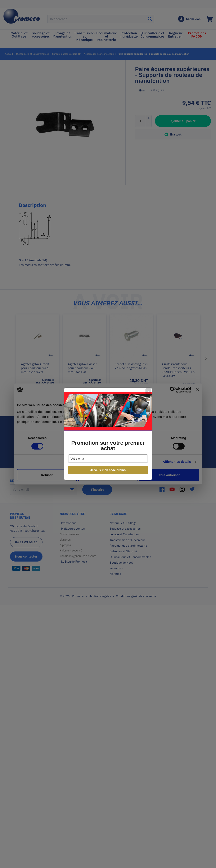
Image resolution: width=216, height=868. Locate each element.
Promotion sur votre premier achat (108, 446)
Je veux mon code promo (108, 470)
